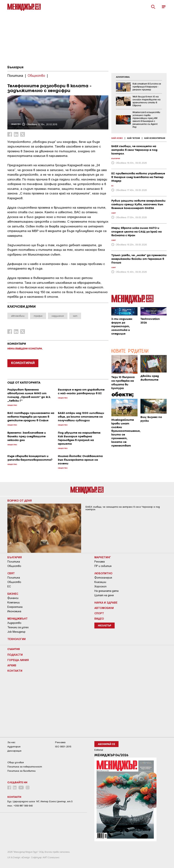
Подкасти (15, 655)
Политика (14, 562)
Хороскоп (100, 586)
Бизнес (13, 594)
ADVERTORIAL (123, 77)
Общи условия (16, 762)
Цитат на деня (104, 595)
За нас (11, 742)
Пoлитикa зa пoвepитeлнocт (25, 767)
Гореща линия (18, 660)
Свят (11, 573)
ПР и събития (103, 566)
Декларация (14, 751)
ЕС (9, 586)
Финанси (13, 598)
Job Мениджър (16, 632)
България (15, 67)
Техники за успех (18, 627)
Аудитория (14, 747)
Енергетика (15, 607)
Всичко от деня (20, 500)
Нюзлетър (105, 626)
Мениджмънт (18, 619)
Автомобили (104, 608)
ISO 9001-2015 (63, 747)
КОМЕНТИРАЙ (23, 363)
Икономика (14, 611)
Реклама (100, 562)
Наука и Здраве (106, 602)
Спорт (99, 613)
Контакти (15, 671)
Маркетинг (103, 557)
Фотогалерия (103, 578)
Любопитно (103, 573)
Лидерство (14, 623)
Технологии (16, 639)
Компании (14, 602)
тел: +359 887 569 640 (20, 806)
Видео (99, 619)
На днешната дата (106, 591)
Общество (14, 566)
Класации (100, 582)
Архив (12, 665)
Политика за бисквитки (21, 771)
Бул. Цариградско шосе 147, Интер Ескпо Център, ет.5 (40, 801)
